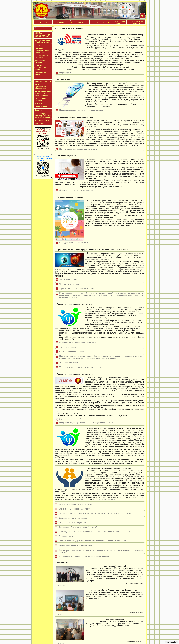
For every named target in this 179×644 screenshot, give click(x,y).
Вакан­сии (39, 110)
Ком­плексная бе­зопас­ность (40, 62)
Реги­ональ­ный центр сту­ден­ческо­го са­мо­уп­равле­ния (43, 93)
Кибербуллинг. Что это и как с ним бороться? (78, 527)
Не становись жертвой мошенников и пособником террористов (85, 557)
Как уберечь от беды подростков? (73, 523)
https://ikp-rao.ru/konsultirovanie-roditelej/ (113, 500)
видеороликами (137, 481)
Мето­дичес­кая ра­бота (40, 74)
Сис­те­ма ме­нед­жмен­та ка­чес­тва (40, 68)
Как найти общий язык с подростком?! (75, 509)
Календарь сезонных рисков (75, 243)
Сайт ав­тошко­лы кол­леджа (136, 22)
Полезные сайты (66, 536)
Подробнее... (60, 585)
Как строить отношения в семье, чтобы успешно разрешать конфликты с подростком (95, 513)
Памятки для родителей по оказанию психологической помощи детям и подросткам (94, 532)
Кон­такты (39, 103)
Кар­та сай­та (40, 123)
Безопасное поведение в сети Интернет (76, 545)
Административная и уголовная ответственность (80, 289)
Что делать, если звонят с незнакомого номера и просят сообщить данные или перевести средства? (101, 551)
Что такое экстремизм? (69, 284)
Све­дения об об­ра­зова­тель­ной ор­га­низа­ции (42, 50)
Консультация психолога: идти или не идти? (78, 342)
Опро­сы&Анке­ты (41, 107)
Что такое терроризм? (69, 279)
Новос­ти (38, 45)
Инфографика (65, 73)
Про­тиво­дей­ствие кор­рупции (42, 56)
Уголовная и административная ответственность (80, 367)
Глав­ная (44, 22)
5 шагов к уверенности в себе (72, 351)
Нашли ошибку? (172, 642)
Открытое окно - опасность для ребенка (76, 190)
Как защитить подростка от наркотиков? (76, 504)
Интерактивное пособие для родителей (78, 149)
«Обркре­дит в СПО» (43, 120)
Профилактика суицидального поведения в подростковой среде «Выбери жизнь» (93, 541)
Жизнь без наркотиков (69, 363)
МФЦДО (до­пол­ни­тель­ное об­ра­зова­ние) (42, 86)
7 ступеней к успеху (68, 347)
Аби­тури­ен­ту (62, 22)
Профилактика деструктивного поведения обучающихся (87, 423)
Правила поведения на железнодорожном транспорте (82, 110)
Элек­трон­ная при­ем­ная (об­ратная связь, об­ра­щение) (43, 115)
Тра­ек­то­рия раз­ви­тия (43, 81)
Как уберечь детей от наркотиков (73, 518)
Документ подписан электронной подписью (73, 419)
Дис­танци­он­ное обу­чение (41, 99)
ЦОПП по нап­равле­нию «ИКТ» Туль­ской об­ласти (43, 35)
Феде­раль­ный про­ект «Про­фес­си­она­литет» (43, 41)
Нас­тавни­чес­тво (41, 78)
